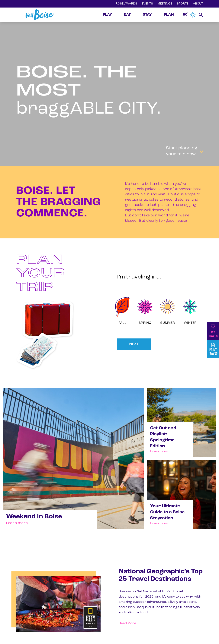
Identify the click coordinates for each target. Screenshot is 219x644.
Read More (127, 624)
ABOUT (198, 4)
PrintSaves (214, 349)
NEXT (134, 344)
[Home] (40, 15)
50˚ (189, 15)
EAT (127, 15)
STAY (147, 15)
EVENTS (147, 4)
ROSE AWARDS (126, 4)
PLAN (169, 15)
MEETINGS (165, 4)
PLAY (107, 15)
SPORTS (183, 4)
